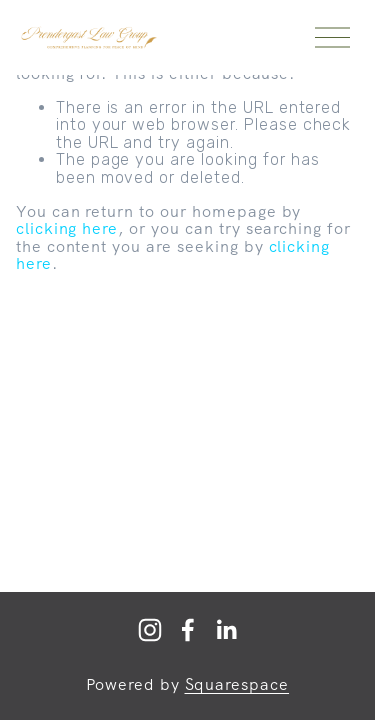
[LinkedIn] (226, 630)
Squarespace (237, 685)
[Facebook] (188, 630)
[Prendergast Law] (150, 630)
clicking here (67, 228)
